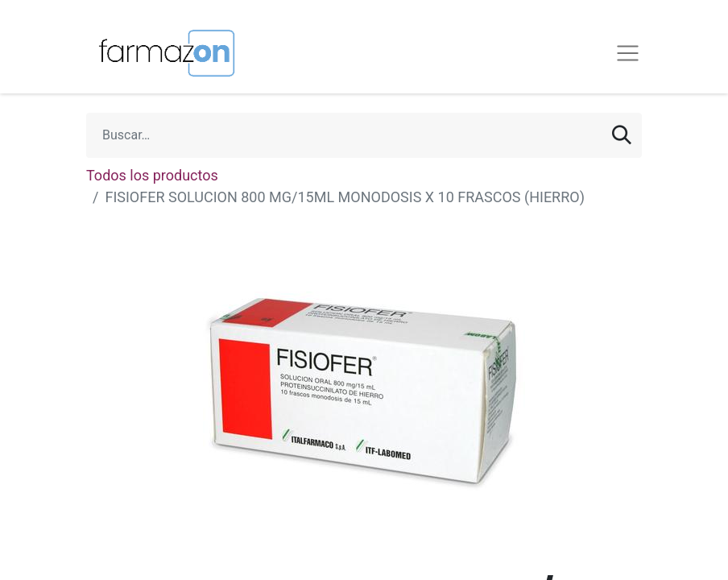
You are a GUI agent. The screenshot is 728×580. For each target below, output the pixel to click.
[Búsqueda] (622, 135)
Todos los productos (152, 175)
